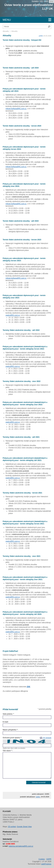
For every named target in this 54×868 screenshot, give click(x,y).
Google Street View (24, 827)
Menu (27, 20)
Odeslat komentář (39, 783)
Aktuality (6, 31)
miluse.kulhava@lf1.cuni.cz (16, 109)
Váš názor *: (8, 751)
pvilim (41, 36)
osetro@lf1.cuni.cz (13, 315)
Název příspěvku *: (10, 730)
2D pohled (12, 827)
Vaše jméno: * (8, 714)
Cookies (42, 859)
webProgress (46, 864)
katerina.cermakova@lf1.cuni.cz (21, 846)
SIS (41, 1)
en (51, 1)
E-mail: (6, 722)
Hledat (49, 27)
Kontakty (35, 1)
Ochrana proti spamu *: (12, 738)
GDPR (49, 859)
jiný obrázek (47, 738)
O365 (46, 1)
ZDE (29, 687)
